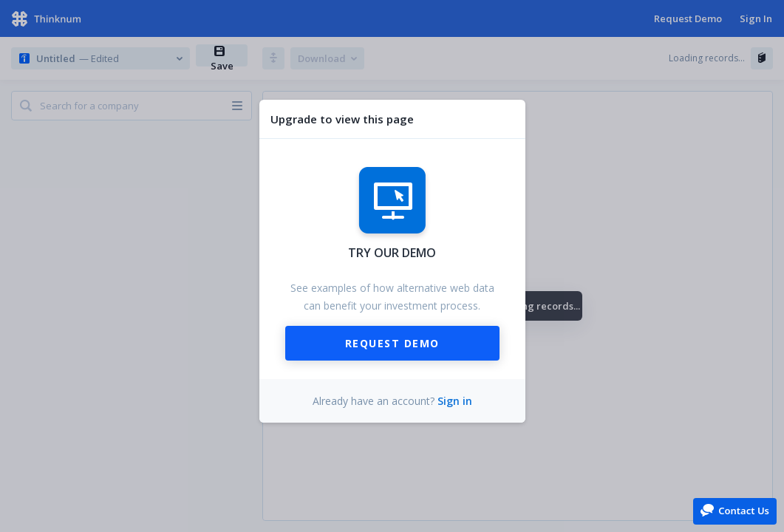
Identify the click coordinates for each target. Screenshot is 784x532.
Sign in (455, 401)
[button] (735, 510)
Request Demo (392, 343)
